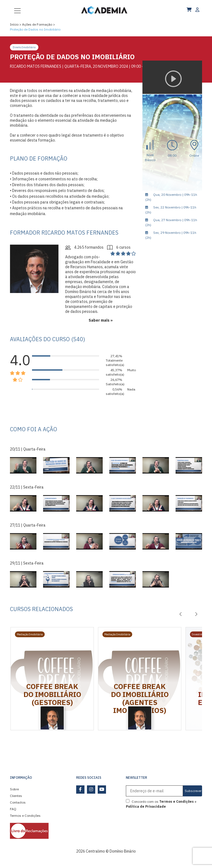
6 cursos (119, 247)
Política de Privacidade (146, 806)
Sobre (14, 789)
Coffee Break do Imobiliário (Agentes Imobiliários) (140, 698)
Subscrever (193, 791)
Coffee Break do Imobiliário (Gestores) (52, 694)
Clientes (16, 796)
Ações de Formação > (39, 24)
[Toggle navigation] (17, 10)
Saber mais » (101, 320)
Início (14, 24)
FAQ (13, 809)
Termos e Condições (25, 816)
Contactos (18, 802)
